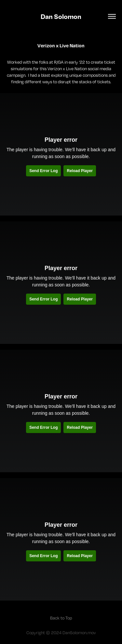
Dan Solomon (61, 16)
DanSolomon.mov (79, 633)
